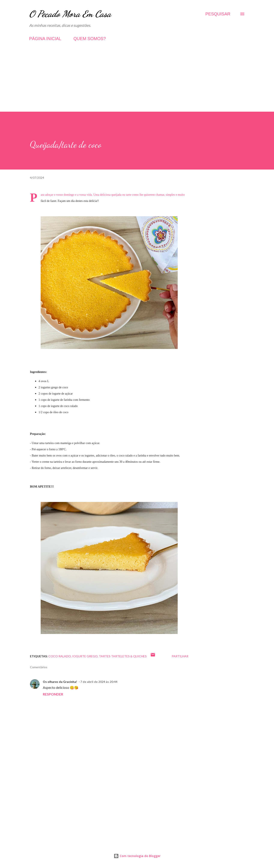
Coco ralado (60, 656)
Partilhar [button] (180, 656)
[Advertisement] (137, 82)
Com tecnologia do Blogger (137, 856)
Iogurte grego (85, 656)
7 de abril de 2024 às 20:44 (99, 682)
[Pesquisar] (218, 14)
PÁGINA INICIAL (45, 39)
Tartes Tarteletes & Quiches (123, 656)
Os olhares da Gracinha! (60, 682)
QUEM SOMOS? (90, 39)
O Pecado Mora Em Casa (70, 14)
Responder (53, 694)
